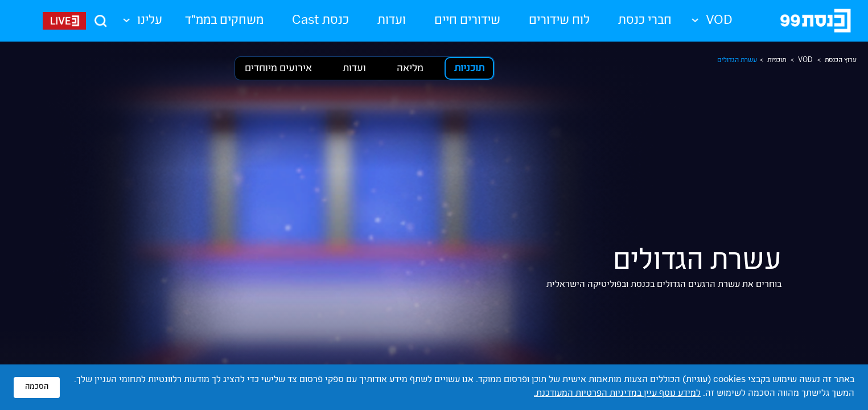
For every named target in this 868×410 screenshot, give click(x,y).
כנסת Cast (320, 21)
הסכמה (37, 387)
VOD (805, 60)
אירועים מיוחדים (278, 69)
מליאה (410, 69)
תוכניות (777, 60)
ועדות (392, 21)
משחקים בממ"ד (224, 21)
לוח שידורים (559, 21)
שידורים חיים (467, 21)
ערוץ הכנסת (841, 60)
